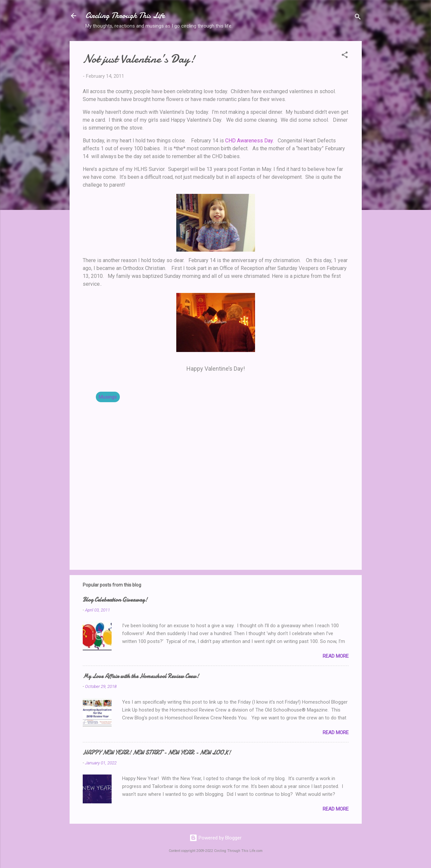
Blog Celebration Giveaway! (115, 600)
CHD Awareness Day (249, 141)
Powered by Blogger (215, 838)
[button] (345, 56)
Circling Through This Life (125, 16)
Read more (336, 656)
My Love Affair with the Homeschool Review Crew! (141, 676)
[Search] (358, 18)
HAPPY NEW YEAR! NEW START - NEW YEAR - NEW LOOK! (157, 753)
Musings (108, 397)
